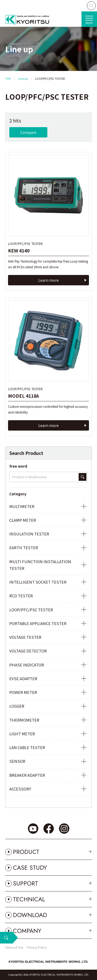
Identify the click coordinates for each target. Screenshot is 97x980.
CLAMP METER (23, 520)
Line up (23, 78)
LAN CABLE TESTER (27, 747)
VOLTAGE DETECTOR (28, 651)
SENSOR (17, 761)
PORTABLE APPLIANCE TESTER (38, 623)
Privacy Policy (37, 947)
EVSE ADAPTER (23, 678)
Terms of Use (14, 947)
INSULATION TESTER (29, 534)
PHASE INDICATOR (27, 665)
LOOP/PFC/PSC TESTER (31, 610)
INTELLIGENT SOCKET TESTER (38, 582)
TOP (8, 78)
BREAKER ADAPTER (27, 775)
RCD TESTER (21, 596)
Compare (28, 132)
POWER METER (23, 692)
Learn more (48, 280)
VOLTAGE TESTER (25, 637)
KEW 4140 (19, 251)
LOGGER (17, 706)
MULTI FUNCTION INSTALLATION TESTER (40, 565)
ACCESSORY (20, 789)
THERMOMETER (24, 720)
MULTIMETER (22, 506)
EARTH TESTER (24, 547)
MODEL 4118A (24, 396)
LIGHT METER (22, 734)
